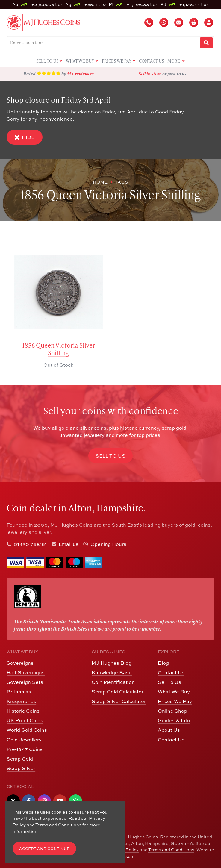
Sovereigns (20, 663)
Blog (163, 663)
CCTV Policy (125, 850)
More (176, 61)
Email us (69, 544)
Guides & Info (174, 720)
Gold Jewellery (24, 740)
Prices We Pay (175, 701)
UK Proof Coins (25, 720)
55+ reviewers (80, 74)
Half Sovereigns (26, 672)
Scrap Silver (21, 768)
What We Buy (174, 692)
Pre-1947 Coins (25, 749)
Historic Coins (23, 711)
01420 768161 (30, 544)
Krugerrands (21, 701)
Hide (25, 137)
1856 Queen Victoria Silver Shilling (59, 349)
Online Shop (172, 711)
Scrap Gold (20, 759)
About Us (169, 730)
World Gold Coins (27, 730)
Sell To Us (169, 682)
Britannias (19, 692)
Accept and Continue (44, 849)
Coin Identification (113, 682)
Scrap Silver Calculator (119, 701)
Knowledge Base (112, 672)
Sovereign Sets (25, 682)
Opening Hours (108, 544)
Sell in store (150, 74)
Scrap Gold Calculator (118, 692)
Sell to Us (110, 456)
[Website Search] (206, 43)
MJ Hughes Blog (112, 663)
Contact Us (171, 672)
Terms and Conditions (171, 850)
